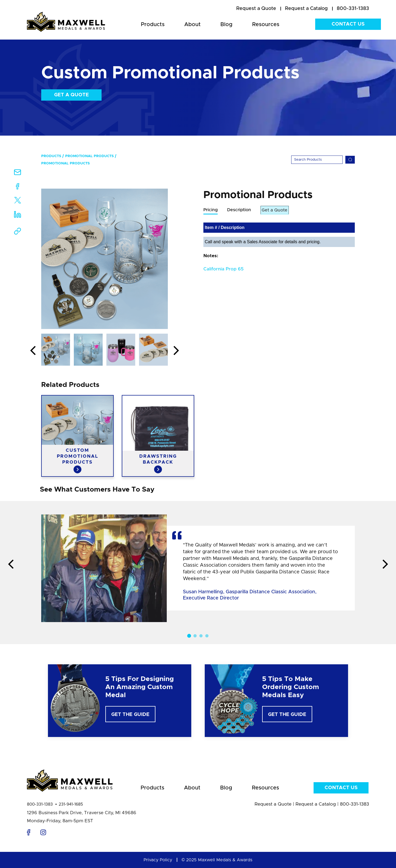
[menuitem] (256, 9)
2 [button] (195, 636)
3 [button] (201, 636)
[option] (105, 259)
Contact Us (348, 24)
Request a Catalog (316, 804)
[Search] (317, 160)
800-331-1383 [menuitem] (353, 9)
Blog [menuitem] (226, 24)
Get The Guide (130, 715)
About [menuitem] (192, 24)
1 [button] (189, 636)
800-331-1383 (40, 804)
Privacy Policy (158, 860)
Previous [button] (33, 351)
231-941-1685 (71, 804)
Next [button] (176, 351)
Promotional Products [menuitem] (89, 156)
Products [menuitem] (153, 24)
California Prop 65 (223, 269)
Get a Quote (72, 95)
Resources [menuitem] (266, 24)
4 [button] (207, 636)
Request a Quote (273, 804)
